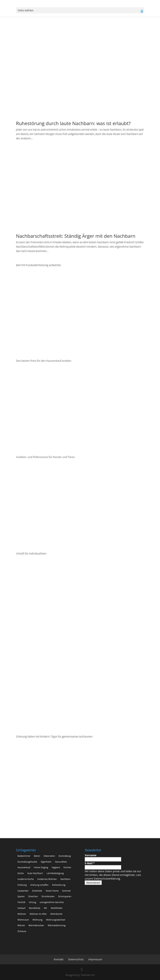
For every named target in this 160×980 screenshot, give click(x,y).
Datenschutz (76, 959)
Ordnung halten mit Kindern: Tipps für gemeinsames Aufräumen (55, 737)
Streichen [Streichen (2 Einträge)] (33, 896)
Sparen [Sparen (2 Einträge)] (21, 896)
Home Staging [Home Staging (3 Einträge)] (41, 867)
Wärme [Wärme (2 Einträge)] (21, 925)
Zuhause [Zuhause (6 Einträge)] (22, 931)
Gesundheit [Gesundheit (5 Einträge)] (61, 862)
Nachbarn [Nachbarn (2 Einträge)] (66, 879)
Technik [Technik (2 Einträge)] (21, 902)
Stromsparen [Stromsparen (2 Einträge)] (65, 896)
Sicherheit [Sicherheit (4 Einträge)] (37, 891)
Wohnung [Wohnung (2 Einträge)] (38, 920)
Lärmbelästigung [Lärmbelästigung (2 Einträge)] (55, 873)
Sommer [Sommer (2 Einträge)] (67, 891)
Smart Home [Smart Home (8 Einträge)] (52, 891)
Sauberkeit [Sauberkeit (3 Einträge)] (23, 891)
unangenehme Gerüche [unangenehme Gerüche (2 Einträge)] (52, 902)
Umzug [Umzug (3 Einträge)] (33, 902)
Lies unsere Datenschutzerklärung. (113, 877)
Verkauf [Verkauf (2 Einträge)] (21, 908)
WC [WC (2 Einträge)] (45, 908)
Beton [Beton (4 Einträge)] (37, 856)
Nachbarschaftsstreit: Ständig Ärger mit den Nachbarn (76, 236)
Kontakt (59, 959)
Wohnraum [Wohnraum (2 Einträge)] (23, 920)
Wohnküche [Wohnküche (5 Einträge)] (56, 914)
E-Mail (90, 863)
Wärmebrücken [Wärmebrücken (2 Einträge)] (36, 925)
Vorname (91, 855)
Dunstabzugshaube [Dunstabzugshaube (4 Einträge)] (27, 862)
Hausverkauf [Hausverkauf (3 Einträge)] (24, 867)
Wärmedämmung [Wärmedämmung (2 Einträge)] (57, 925)
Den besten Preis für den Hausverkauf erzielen (44, 361)
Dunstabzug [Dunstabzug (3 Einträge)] (65, 856)
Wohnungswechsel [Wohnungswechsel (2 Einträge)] (55, 920)
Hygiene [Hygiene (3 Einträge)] (56, 867)
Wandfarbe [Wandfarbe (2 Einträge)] (35, 908)
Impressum (95, 959)
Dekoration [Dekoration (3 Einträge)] (49, 856)
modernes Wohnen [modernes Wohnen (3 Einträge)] (47, 879)
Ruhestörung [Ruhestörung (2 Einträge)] (59, 885)
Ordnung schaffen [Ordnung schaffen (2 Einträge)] (39, 885)
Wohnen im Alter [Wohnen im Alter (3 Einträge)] (38, 914)
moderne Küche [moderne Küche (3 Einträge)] (26, 879)
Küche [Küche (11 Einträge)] (21, 873)
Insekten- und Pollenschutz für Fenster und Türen (45, 457)
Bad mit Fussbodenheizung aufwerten (39, 265)
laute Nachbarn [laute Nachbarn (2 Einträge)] (35, 873)
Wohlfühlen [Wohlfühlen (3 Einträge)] (57, 908)
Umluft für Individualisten (31, 553)
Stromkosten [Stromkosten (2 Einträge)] (48, 896)
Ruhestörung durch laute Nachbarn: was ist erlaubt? (73, 123)
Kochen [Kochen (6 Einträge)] (67, 867)
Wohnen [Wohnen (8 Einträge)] (22, 914)
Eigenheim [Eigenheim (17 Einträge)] (46, 862)
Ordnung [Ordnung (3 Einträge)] (22, 885)
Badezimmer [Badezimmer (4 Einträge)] (24, 856)
